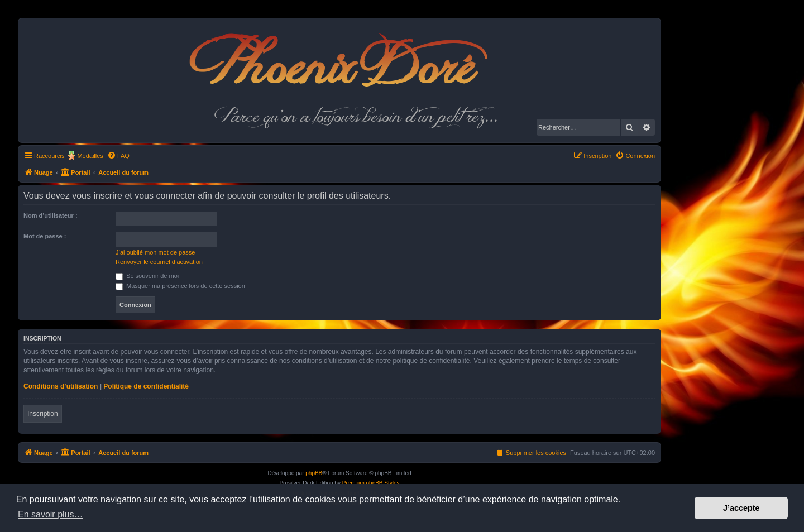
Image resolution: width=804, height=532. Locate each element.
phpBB (314, 473)
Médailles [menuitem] (90, 156)
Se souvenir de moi (147, 276)
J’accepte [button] (741, 508)
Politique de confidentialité (146, 386)
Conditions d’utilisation (61, 386)
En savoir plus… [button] (51, 514)
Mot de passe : (45, 236)
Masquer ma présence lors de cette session (180, 286)
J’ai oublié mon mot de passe (155, 252)
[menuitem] (118, 156)
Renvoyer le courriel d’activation (159, 262)
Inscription (43, 414)
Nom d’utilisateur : (51, 215)
